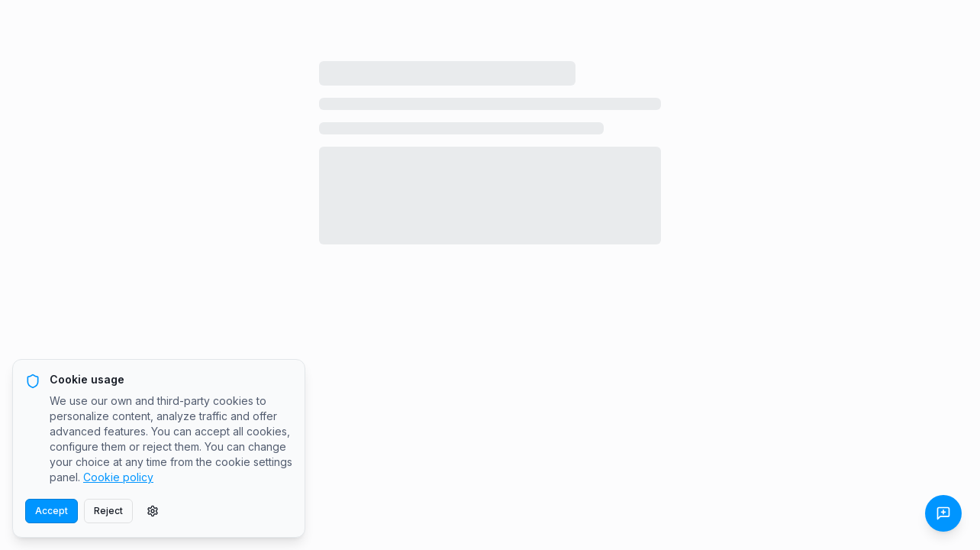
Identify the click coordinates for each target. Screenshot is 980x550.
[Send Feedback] (943, 513)
